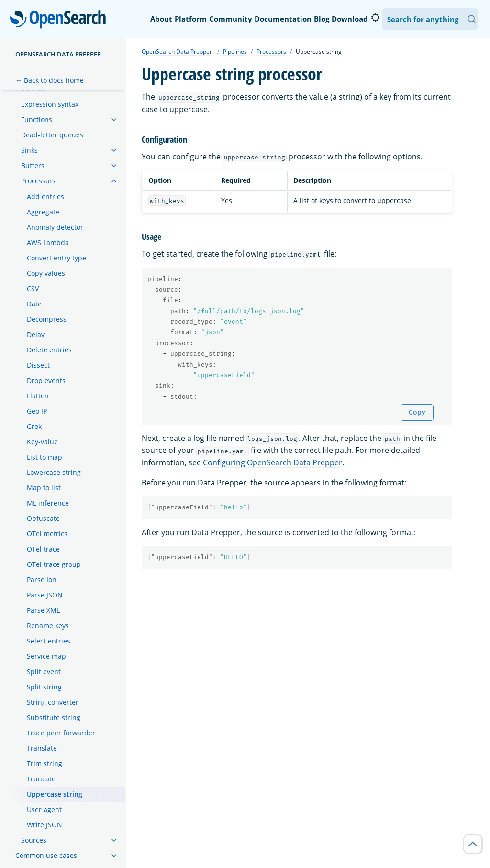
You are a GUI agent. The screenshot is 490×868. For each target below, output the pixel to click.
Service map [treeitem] (46, 656)
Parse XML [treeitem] (43, 610)
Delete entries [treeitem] (49, 350)
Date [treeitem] (34, 304)
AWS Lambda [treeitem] (48, 242)
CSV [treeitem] (33, 288)
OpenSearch (61, 20)
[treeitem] (114, 120)
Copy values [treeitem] (46, 273)
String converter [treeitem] (53, 702)
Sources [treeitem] (34, 840)
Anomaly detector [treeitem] (55, 227)
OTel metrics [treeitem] (47, 534)
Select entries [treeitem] (49, 641)
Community (231, 19)
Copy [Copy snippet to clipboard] (417, 412)
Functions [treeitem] (37, 119)
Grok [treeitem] (34, 426)
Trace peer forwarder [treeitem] (61, 733)
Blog (322, 19)
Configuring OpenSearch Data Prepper (273, 462)
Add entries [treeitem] (45, 197)
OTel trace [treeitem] (43, 549)
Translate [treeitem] (42, 748)
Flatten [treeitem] (38, 396)
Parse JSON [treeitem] (45, 595)
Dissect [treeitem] (38, 365)
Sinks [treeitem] (29, 150)
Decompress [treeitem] (47, 319)
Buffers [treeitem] (33, 165)
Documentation (283, 19)
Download (350, 19)
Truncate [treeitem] (41, 779)
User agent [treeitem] (44, 809)
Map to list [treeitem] (44, 488)
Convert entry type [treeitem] (56, 258)
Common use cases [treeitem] (46, 855)
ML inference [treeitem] (48, 503)
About (161, 19)
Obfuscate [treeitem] (43, 518)
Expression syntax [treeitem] (50, 104)
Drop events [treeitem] (46, 380)
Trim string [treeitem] (45, 763)
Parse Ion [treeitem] (42, 580)
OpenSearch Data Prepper (58, 54)
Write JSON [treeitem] (45, 825)
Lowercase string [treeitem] (54, 472)
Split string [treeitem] (44, 687)
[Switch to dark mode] (375, 18)
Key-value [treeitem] (42, 442)
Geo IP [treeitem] (37, 411)
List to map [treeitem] (45, 457)
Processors (271, 51)
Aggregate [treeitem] (43, 212)
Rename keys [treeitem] (48, 626)
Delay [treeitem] (36, 334)
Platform (191, 19)
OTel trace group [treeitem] (54, 564)
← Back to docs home (50, 80)
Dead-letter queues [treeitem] (52, 135)
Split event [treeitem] (44, 671)
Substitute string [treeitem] (54, 717)
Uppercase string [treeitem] (55, 794)
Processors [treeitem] (38, 181)
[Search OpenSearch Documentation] (430, 19)
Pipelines (235, 51)
